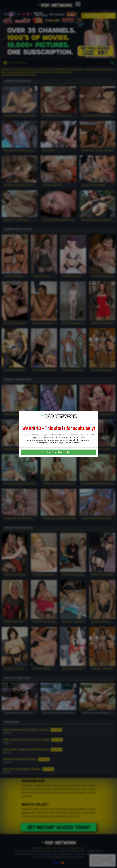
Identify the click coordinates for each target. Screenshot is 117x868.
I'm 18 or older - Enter (58, 452)
